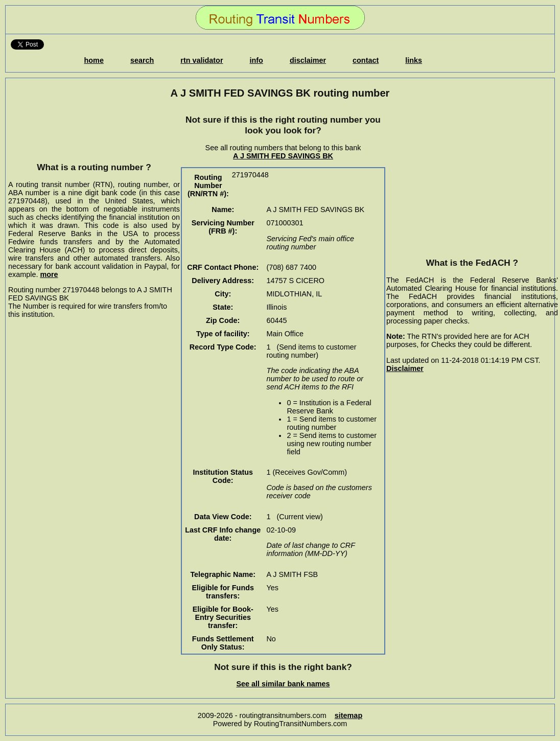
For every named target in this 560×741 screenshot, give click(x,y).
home (94, 60)
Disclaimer (405, 368)
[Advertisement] (94, 130)
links (414, 60)
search (142, 60)
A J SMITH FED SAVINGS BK (283, 156)
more (49, 274)
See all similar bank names (283, 684)
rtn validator (202, 60)
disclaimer (308, 60)
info (256, 60)
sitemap (348, 715)
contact (366, 60)
